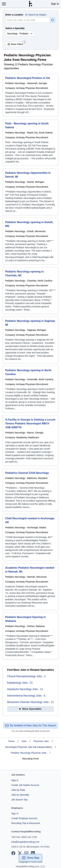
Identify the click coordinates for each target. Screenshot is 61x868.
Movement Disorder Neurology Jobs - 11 (30, 702)
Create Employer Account (24, 818)
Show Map (31, 858)
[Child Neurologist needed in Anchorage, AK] (30, 537)
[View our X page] (20, 853)
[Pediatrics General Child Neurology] (30, 490)
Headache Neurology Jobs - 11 (25, 689)
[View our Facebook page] (13, 853)
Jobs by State (18, 790)
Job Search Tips (20, 800)
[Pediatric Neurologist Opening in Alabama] (30, 636)
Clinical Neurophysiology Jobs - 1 (26, 676)
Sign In (55, 4)
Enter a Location (14, 15)
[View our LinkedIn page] (33, 853)
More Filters (16, 44)
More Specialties (32, 709)
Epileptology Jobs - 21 (20, 683)
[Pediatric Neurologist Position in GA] (30, 95)
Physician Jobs (41, 741)
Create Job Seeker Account (25, 785)
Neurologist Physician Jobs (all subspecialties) (29, 747)
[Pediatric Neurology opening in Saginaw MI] (30, 340)
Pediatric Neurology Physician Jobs (29, 753)
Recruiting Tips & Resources (26, 823)
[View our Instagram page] (26, 853)
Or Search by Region (36, 15)
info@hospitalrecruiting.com (25, 842)
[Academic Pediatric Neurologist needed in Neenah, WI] (30, 587)
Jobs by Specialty (20, 795)
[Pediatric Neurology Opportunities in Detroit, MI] (30, 192)
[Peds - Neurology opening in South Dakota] (30, 142)
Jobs (24, 741)
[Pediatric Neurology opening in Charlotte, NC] (30, 291)
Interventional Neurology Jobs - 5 (26, 696)
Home (11, 741)
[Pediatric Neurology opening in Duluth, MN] (30, 241)
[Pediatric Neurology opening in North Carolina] (30, 389)
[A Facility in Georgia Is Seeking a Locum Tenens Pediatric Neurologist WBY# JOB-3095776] (30, 441)
